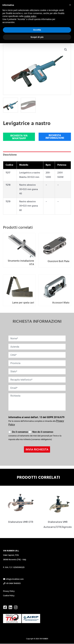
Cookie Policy (9, 596)
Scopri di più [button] (37, 37)
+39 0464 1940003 (12, 584)
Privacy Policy (9, 591)
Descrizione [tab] (10, 155)
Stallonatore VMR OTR (22, 522)
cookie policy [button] (30, 16)
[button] (66, 50)
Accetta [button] (37, 30)
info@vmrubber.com (13, 579)
